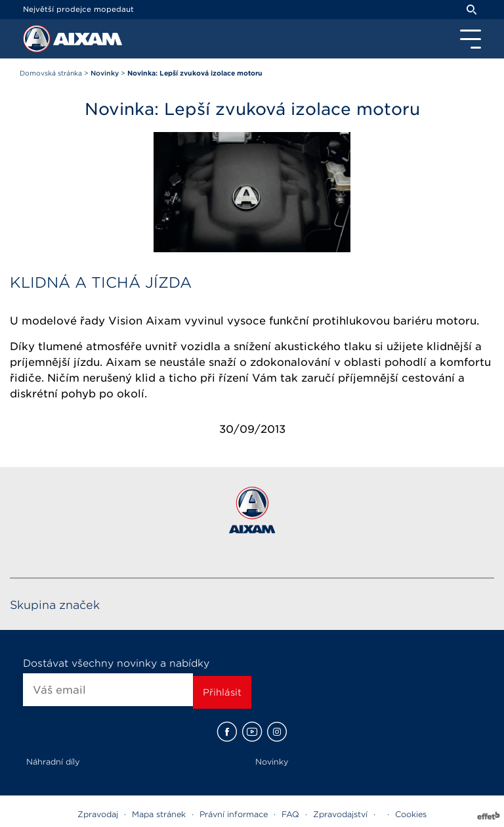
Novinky (272, 762)
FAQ (290, 814)
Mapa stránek (159, 814)
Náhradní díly (53, 762)
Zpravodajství (340, 814)
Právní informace (234, 814)
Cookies (411, 814)
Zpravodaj (98, 814)
